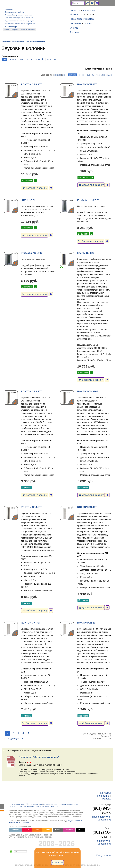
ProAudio (40, 59)
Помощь (54, 806)
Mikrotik (69, 830)
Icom (27, 830)
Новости (75, 15)
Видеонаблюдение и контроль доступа (19, 21)
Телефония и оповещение (13, 41)
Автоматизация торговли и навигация (19, 18)
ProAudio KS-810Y (32, 253)
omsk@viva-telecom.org (104, 842)
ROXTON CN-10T (87, 84)
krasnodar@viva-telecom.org (101, 818)
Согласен (57, 862)
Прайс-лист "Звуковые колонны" (39, 757)
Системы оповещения (35, 41)
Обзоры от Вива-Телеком (28, 30)
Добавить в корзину (35, 188)
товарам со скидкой (104, 75)
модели (58, 75)
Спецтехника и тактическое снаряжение (20, 24)
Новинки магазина (16, 804)
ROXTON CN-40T (87, 507)
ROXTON (51, 59)
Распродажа (15, 30)
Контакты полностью (104, 794)
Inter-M (13, 59)
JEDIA (30, 59)
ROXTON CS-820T (88, 392)
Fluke (47, 830)
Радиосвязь (9, 9)
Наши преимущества (82, 19)
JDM (21, 59)
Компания (76, 23)
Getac (58, 830)
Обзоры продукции (34, 804)
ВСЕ (80, 830)
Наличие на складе (51, 804)
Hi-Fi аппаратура (11, 27)
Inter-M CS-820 (86, 253)
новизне (82, 75)
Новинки (7, 30)
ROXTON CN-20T (87, 623)
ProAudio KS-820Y (88, 200)
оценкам (91, 75)
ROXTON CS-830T (31, 84)
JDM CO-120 (28, 200)
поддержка (89, 10)
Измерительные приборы (14, 12)
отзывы (88, 23)
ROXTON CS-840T (31, 392)
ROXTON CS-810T (31, 507)
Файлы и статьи (42, 806)
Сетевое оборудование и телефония (18, 15)
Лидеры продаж (15, 806)
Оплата (74, 28)
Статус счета (103, 855)
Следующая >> (14, 739)
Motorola (15, 830)
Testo (37, 830)
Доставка (75, 32)
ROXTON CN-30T (31, 623)
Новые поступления (70, 804)
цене (64, 75)
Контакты (75, 10)
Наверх (106, 799)
